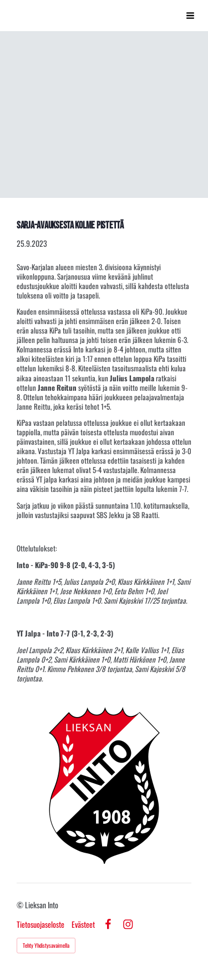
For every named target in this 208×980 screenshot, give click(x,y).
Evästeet (83, 924)
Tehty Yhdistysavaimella (46, 945)
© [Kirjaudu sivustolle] (21, 905)
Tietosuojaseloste (40, 924)
